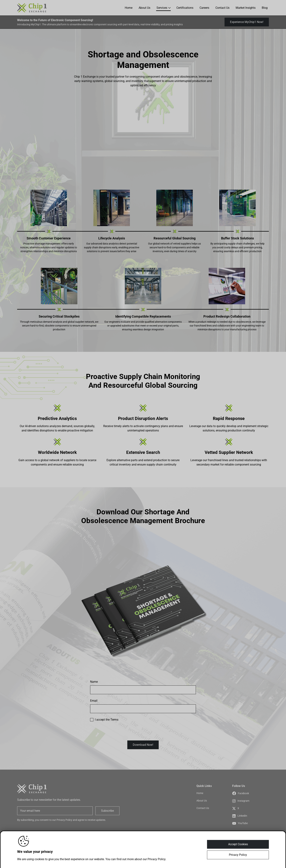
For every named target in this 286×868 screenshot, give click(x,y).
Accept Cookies (238, 845)
